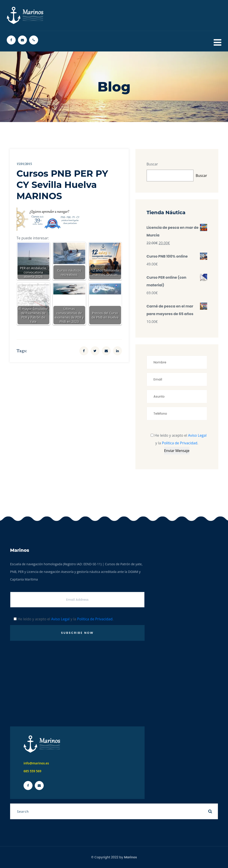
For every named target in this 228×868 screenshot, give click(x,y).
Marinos (130, 857)
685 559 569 (32, 771)
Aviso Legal (197, 435)
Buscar (152, 164)
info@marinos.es (36, 763)
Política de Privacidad (180, 443)
